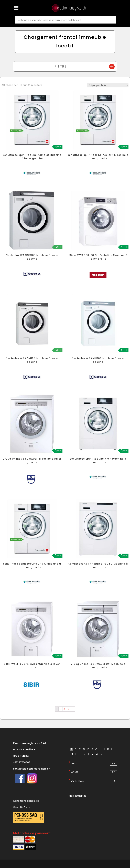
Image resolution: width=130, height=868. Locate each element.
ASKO (94, 772)
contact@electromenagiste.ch (32, 769)
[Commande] (108, 85)
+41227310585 (22, 762)
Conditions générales (26, 801)
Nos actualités (78, 796)
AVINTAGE (94, 781)
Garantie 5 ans (22, 807)
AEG (94, 764)
